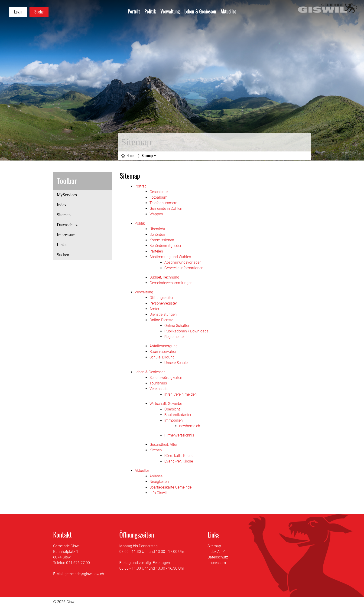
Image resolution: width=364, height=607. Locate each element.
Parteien (156, 251)
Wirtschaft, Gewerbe (166, 404)
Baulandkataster (178, 415)
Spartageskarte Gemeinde (171, 487)
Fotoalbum (158, 197)
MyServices (67, 195)
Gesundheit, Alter (163, 445)
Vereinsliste (159, 389)
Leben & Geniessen (200, 11)
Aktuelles (228, 11)
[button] (149, 156)
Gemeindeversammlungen (171, 283)
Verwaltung (170, 11)
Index (62, 205)
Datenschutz (67, 225)
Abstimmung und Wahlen (170, 257)
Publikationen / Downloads (186, 331)
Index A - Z (216, 552)
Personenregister (163, 303)
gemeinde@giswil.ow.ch (84, 574)
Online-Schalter (177, 326)
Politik (150, 11)
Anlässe (156, 476)
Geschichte (159, 192)
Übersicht (157, 229)
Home (130, 156)
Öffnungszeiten (162, 298)
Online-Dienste (161, 320)
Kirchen (156, 450)
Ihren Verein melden (180, 394)
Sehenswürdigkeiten (166, 378)
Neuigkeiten (159, 482)
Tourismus (158, 383)
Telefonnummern (163, 203)
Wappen (156, 214)
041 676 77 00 (78, 563)
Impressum (66, 235)
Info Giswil (158, 493)
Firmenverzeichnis (179, 435)
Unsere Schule (176, 363)
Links (62, 245)
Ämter (154, 309)
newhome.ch (190, 426)
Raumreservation (163, 352)
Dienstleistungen (163, 314)
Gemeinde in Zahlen (166, 208)
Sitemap (69, 216)
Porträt (134, 11)
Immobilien (174, 420)
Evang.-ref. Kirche (179, 461)
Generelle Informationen (184, 268)
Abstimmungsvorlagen (183, 262)
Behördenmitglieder (165, 246)
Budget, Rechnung (164, 277)
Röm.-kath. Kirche (179, 456)
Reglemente (174, 337)
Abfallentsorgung (164, 346)
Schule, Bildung (162, 357)
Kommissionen (162, 240)
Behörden (157, 235)
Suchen (63, 255)
